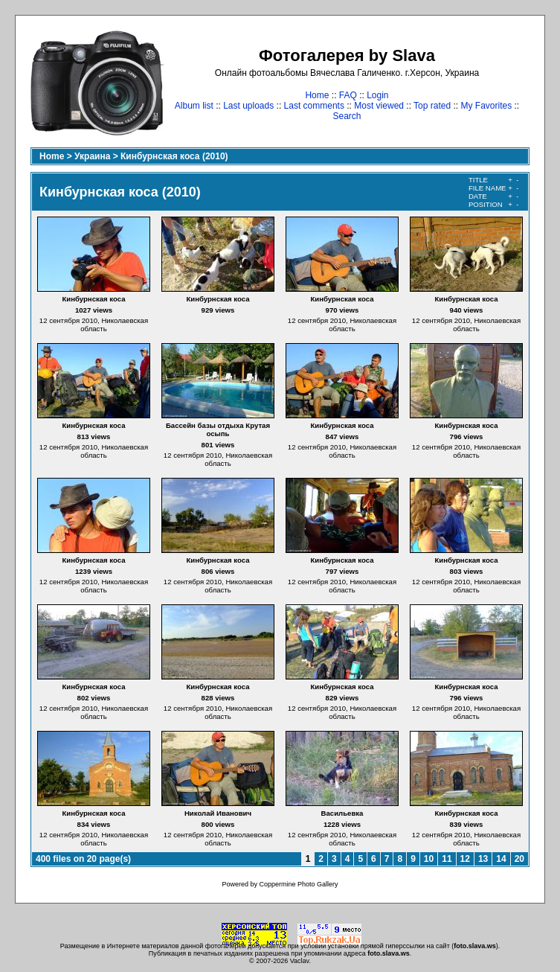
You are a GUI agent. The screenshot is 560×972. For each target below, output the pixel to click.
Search (347, 116)
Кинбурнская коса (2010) (174, 156)
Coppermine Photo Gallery (298, 884)
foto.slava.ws (475, 946)
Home (317, 95)
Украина (92, 156)
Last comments (314, 106)
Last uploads (248, 106)
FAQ (348, 95)
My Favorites (487, 106)
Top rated (432, 106)
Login (377, 95)
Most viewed (379, 106)
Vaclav (300, 961)
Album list (194, 106)
